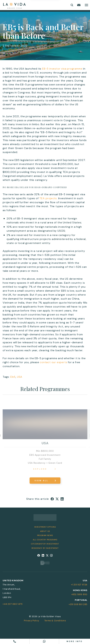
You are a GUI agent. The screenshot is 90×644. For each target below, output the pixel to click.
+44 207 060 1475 (13, 604)
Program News (45, 535)
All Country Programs (45, 540)
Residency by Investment (45, 548)
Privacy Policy (31, 621)
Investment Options (45, 527)
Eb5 (13, 377)
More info (75, 641)
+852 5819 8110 (79, 594)
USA (20, 377)
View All (41, 481)
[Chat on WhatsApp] (44, 641)
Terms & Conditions (55, 621)
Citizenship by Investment (45, 544)
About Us (45, 531)
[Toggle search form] (72, 5)
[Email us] (79, 5)
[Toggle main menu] (86, 5)
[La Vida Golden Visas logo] (14, 5)
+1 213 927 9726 (79, 585)
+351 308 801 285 (78, 604)
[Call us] (15, 641)
